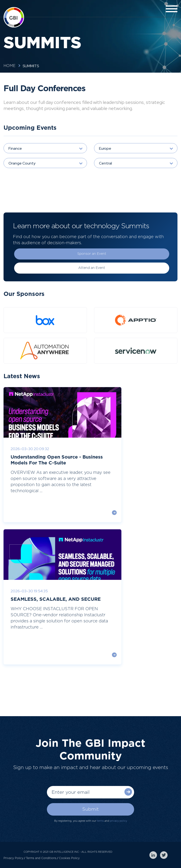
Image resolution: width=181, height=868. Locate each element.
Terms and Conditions (41, 858)
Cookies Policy (69, 858)
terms (100, 821)
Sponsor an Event (92, 254)
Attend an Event (92, 268)
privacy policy (118, 821)
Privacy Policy (13, 858)
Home (10, 66)
